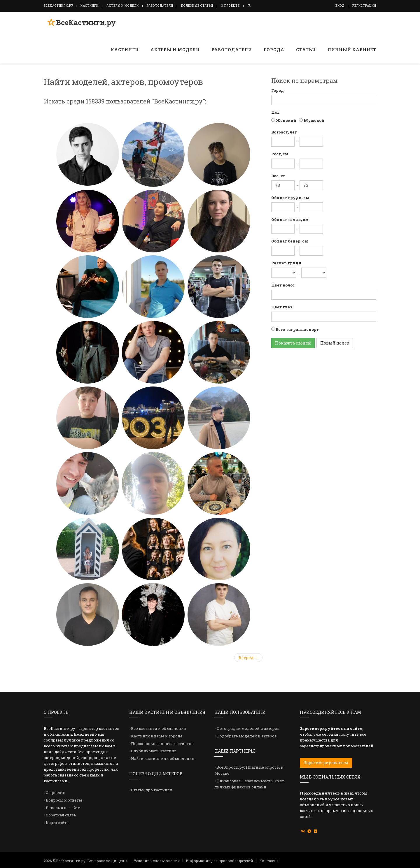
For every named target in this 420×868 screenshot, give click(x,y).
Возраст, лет (284, 132)
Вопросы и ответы (64, 800)
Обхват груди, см (290, 198)
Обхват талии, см (290, 219)
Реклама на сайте (63, 808)
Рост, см (280, 154)
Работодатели (160, 6)
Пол (275, 112)
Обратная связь (61, 815)
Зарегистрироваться (326, 763)
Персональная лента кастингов (162, 744)
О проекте (230, 6)
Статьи (306, 50)
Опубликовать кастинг (154, 751)
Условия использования (157, 861)
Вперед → (248, 658)
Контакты (269, 861)
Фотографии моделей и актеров (248, 728)
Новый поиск (335, 343)
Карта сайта (57, 823)
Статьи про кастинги (152, 790)
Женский (286, 120)
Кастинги (90, 6)
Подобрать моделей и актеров (247, 736)
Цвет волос (283, 285)
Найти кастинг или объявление (163, 758)
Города (274, 50)
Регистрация (364, 6)
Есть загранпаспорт (297, 329)
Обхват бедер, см (290, 241)
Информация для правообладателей (219, 861)
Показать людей (293, 343)
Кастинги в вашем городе (157, 736)
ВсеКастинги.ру (83, 24)
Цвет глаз (282, 307)
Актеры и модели (123, 6)
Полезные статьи (197, 6)
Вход (340, 6)
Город (278, 90)
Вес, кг (278, 176)
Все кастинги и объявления (159, 728)
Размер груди (286, 263)
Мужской (314, 120)
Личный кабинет (352, 50)
